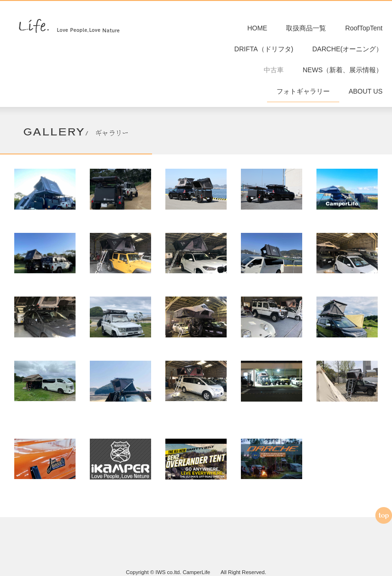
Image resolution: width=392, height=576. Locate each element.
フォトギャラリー (303, 95)
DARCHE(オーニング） (347, 51)
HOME (257, 29)
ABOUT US (366, 95)
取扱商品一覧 (306, 29)
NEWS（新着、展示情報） (343, 73)
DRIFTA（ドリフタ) (264, 51)
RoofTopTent (364, 29)
